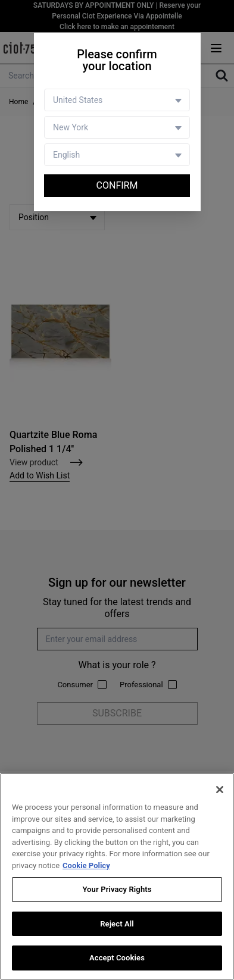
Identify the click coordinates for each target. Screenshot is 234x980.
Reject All (117, 924)
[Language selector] (117, 155)
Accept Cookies (117, 958)
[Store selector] (117, 127)
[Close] (220, 790)
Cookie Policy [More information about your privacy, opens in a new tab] (86, 865)
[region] (117, 876)
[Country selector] (117, 100)
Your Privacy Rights (117, 889)
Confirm (117, 185)
